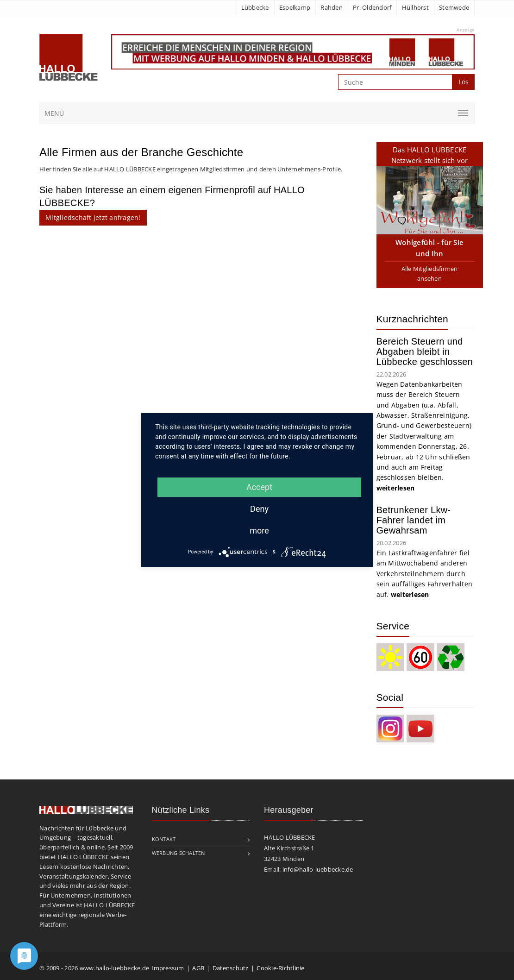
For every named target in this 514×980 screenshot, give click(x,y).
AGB (198, 968)
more (259, 531)
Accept (259, 487)
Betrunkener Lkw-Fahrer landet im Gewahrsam (414, 520)
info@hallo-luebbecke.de (318, 869)
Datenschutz (231, 968)
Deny (259, 509)
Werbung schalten (179, 853)
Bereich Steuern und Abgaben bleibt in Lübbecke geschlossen (425, 352)
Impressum (168, 968)
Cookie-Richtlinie (280, 968)
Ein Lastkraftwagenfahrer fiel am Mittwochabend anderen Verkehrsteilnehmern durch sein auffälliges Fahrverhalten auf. (425, 574)
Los (464, 82)
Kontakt (164, 839)
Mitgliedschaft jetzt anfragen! (93, 217)
